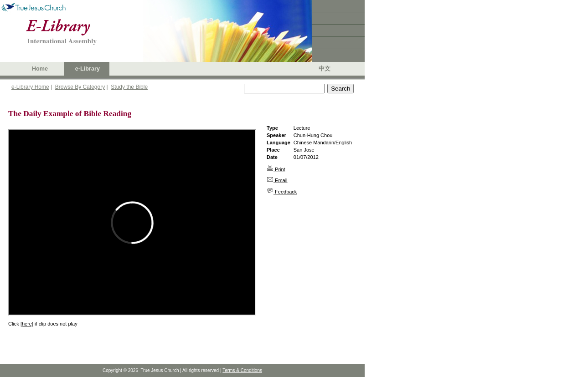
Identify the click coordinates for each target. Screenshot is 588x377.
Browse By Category (80, 87)
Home (40, 69)
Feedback (282, 192)
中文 (325, 69)
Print (276, 169)
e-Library (88, 69)
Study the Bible (129, 87)
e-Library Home (30, 87)
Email (277, 180)
